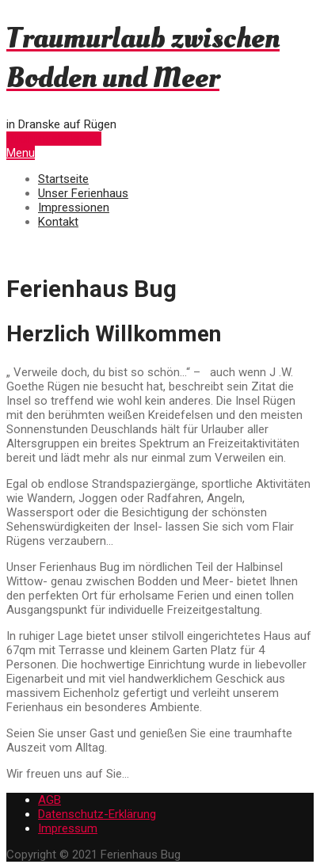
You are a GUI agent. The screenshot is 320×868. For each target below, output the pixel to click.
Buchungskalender (54, 139)
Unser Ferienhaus (83, 193)
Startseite (63, 179)
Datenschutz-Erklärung (97, 814)
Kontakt (58, 222)
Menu (21, 153)
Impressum (68, 828)
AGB (50, 800)
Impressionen (74, 207)
